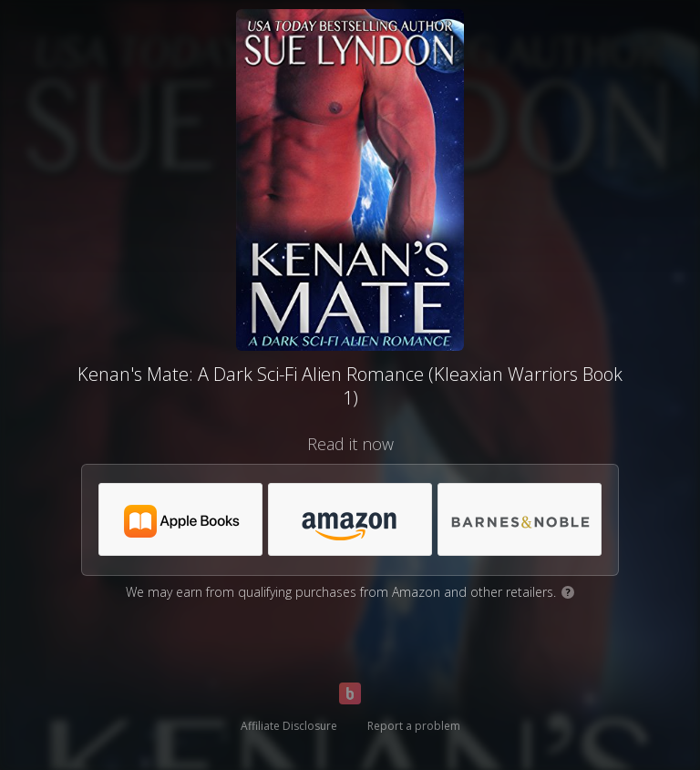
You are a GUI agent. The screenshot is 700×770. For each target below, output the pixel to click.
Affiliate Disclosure (289, 726)
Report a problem (414, 726)
